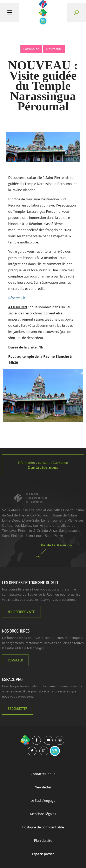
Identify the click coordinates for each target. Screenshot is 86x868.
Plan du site (43, 841)
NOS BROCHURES (16, 631)
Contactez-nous (43, 468)
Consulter (15, 660)
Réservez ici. (18, 298)
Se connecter (18, 709)
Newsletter (43, 787)
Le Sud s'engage (43, 801)
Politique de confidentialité (43, 827)
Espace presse (43, 854)
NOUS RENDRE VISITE (21, 612)
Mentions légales (43, 814)
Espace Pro (12, 679)
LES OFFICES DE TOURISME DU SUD (30, 582)
